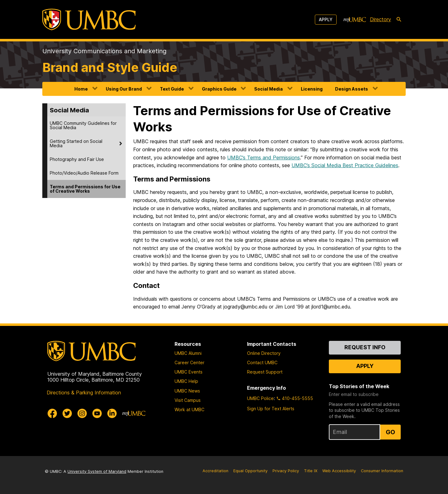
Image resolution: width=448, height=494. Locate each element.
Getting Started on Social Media (76, 143)
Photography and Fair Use (77, 159)
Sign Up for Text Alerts (271, 409)
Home (81, 89)
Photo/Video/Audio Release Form (84, 173)
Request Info (365, 347)
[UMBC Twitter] (67, 413)
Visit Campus (188, 400)
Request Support (265, 372)
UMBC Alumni (188, 353)
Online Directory (264, 353)
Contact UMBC (262, 362)
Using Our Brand (124, 89)
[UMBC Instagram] (82, 413)
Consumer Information (382, 471)
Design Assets (352, 89)
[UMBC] (89, 19)
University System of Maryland (97, 471)
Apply (326, 19)
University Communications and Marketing (104, 51)
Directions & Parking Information (84, 393)
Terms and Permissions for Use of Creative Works (85, 189)
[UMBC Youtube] (97, 413)
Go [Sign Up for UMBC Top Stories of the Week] (390, 432)
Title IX (311, 471)
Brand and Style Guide (110, 67)
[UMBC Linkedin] (112, 413)
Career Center (189, 362)
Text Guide (172, 89)
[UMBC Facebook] (52, 413)
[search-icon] (399, 20)
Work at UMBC (189, 409)
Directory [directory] (380, 19)
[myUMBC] (355, 20)
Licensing (312, 89)
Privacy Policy (286, 471)
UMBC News (187, 391)
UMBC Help (186, 381)
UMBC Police (260, 398)
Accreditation (215, 471)
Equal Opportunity (250, 471)
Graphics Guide (219, 89)
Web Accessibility (339, 471)
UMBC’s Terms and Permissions (264, 158)
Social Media (268, 89)
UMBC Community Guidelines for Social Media (83, 125)
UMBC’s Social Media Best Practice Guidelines (345, 165)
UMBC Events (189, 372)
